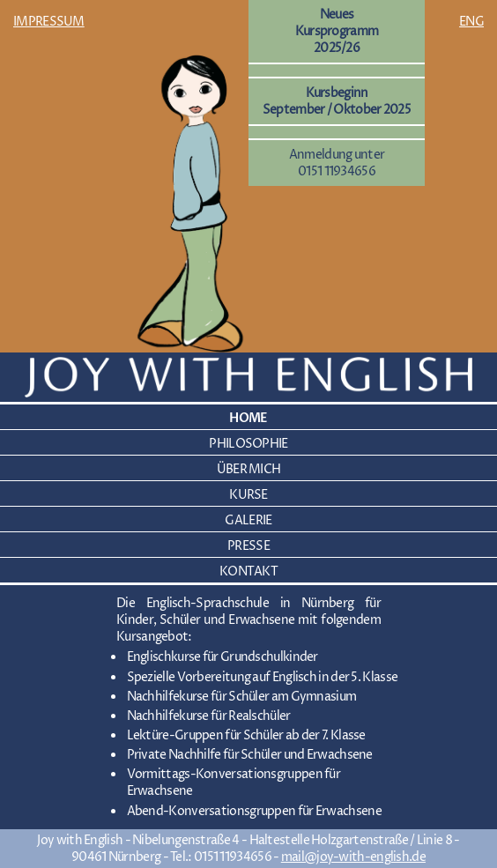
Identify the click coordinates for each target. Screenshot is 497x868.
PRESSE (248, 546)
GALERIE (248, 520)
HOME (248, 418)
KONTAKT (248, 571)
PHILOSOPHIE (248, 444)
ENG (471, 22)
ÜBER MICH (249, 469)
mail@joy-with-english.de (353, 857)
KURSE (248, 495)
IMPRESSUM (49, 22)
